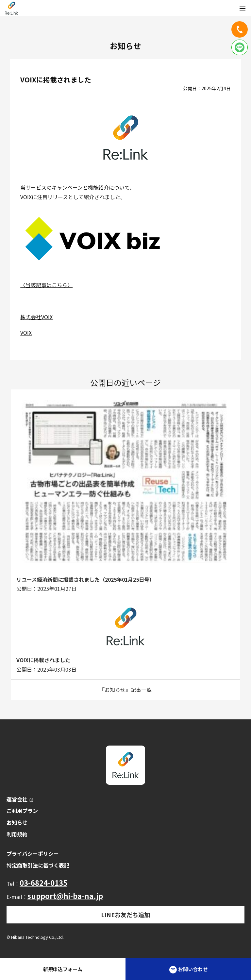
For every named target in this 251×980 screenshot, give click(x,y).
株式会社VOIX (36, 317)
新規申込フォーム (63, 969)
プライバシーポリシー (33, 853)
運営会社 (20, 799)
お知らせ (17, 822)
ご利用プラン (22, 811)
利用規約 (17, 834)
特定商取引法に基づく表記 (38, 865)
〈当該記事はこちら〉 (46, 285)
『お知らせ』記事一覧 (125, 690)
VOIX (26, 333)
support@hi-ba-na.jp (65, 896)
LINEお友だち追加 (125, 915)
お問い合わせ (188, 970)
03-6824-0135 (43, 883)
